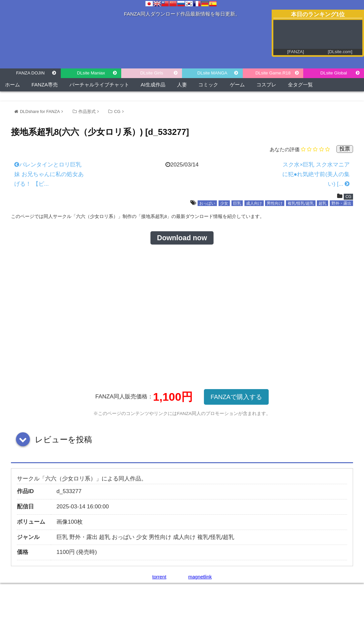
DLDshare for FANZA (40, 111)
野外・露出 (341, 203)
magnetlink (200, 577)
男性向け (275, 203)
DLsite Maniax (91, 73)
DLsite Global (334, 73)
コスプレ (266, 85)
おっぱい (207, 203)
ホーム (12, 85)
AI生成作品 (153, 85)
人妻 (182, 85)
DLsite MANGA (212, 73)
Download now (182, 238)
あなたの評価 (285, 149)
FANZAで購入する (236, 397)
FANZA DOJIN (30, 73)
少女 (224, 203)
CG (117, 111)
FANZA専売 (45, 85)
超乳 (322, 203)
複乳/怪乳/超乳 (301, 203)
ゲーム (237, 85)
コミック (208, 85)
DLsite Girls (152, 73)
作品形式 (87, 111)
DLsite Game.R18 (273, 73)
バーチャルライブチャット (99, 85)
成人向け (254, 203)
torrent (159, 577)
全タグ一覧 (300, 85)
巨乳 (237, 203)
